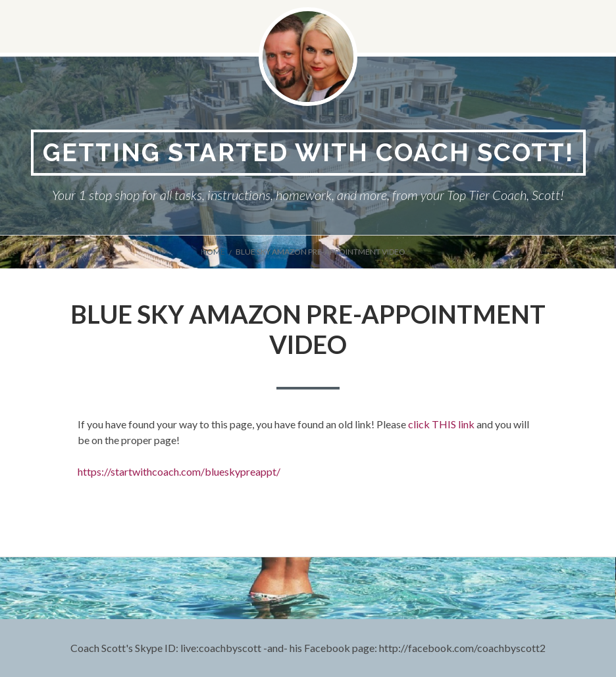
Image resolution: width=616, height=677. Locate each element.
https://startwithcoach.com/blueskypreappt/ (179, 471)
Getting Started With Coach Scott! (308, 152)
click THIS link (441, 424)
